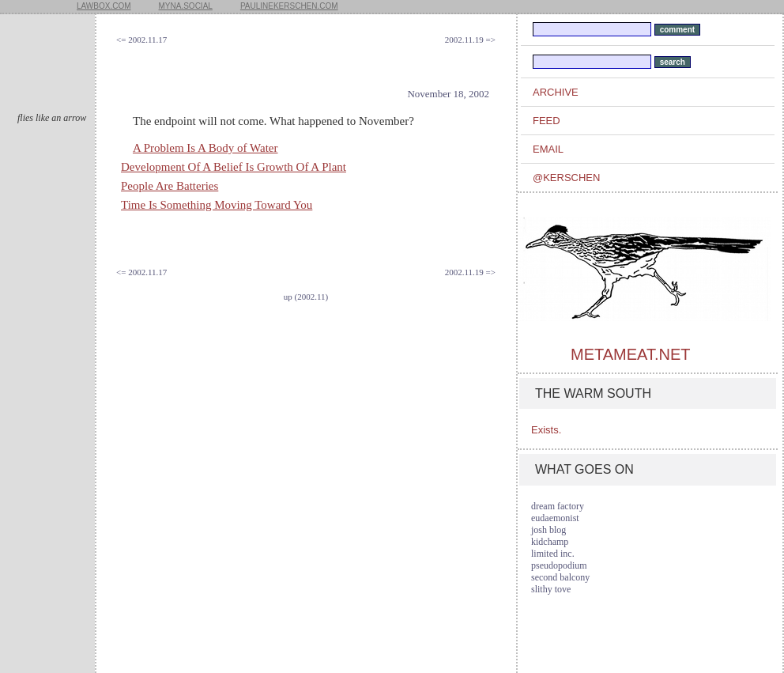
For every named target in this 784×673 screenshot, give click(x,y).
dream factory (558, 506)
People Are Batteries (170, 186)
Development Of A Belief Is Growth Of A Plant (234, 167)
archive (556, 92)
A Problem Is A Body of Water (205, 148)
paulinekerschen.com (289, 6)
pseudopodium (559, 565)
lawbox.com (104, 6)
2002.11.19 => (470, 40)
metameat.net (630, 354)
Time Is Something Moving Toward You (217, 205)
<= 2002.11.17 (141, 40)
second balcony (560, 577)
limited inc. (553, 554)
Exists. (546, 430)
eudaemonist (555, 518)
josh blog (548, 530)
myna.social (186, 6)
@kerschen (566, 178)
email (548, 149)
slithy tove (551, 589)
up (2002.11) (306, 297)
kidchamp (550, 542)
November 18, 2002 (448, 94)
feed (547, 121)
